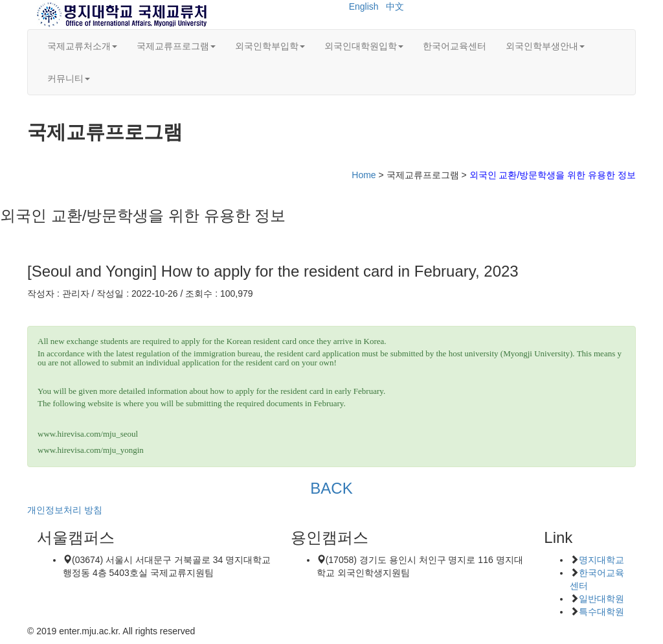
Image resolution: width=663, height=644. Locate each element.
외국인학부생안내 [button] (545, 46)
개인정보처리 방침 (65, 510)
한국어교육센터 (455, 46)
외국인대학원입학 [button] (364, 46)
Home (364, 175)
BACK (331, 488)
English (364, 6)
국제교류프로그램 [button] (176, 46)
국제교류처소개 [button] (82, 46)
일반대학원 (601, 599)
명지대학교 (601, 560)
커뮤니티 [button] (69, 78)
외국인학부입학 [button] (270, 46)
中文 (395, 6)
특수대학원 (601, 612)
